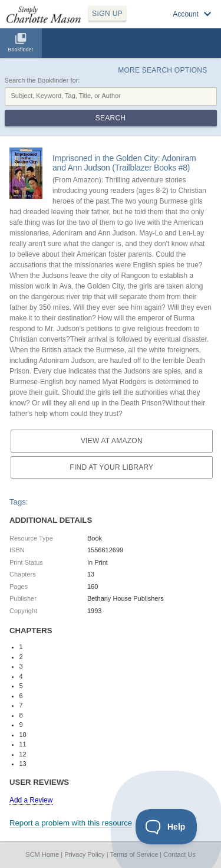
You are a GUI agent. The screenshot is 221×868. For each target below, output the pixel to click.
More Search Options (162, 70)
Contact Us (179, 854)
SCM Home (42, 854)
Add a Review (31, 800)
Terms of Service (134, 854)
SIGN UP (107, 14)
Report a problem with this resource (71, 823)
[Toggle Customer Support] (166, 827)
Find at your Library (111, 467)
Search (111, 118)
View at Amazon (112, 441)
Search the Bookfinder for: (42, 80)
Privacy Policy (84, 854)
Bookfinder (20, 50)
